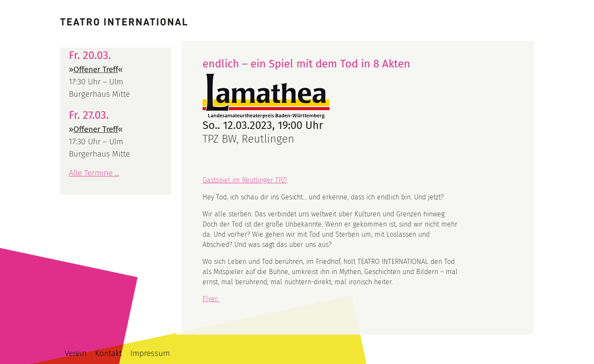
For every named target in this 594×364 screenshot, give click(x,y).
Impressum (150, 353)
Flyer (211, 299)
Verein (76, 353)
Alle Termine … (94, 173)
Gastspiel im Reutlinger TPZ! (245, 180)
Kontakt (108, 353)
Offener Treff (96, 69)
